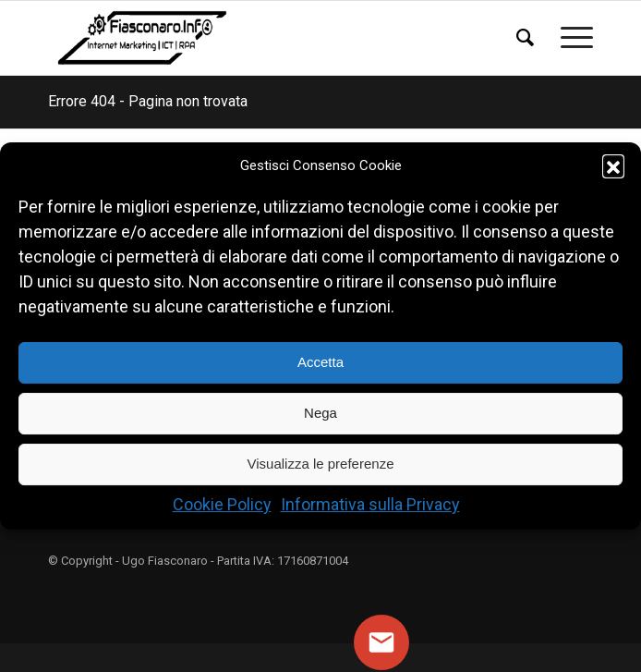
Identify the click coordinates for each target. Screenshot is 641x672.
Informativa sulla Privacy (370, 504)
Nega (320, 414)
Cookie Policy (222, 504)
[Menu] (568, 38)
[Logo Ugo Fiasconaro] (266, 38)
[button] (613, 165)
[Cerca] (520, 38)
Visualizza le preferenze (321, 464)
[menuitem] (520, 23)
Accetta (320, 363)
